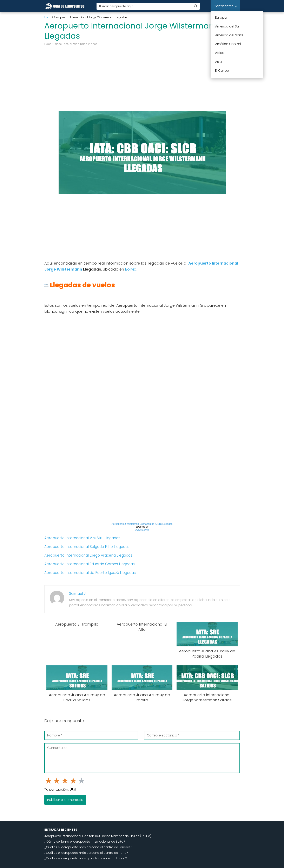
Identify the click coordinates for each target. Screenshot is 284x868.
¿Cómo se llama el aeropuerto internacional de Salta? (85, 842)
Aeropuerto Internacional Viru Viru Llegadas (82, 538)
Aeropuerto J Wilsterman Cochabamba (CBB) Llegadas (142, 524)
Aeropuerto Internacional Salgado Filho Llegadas (87, 547)
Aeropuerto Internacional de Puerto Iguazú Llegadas (90, 573)
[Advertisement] (142, 78)
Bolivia (131, 269)
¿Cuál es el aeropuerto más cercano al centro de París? (86, 853)
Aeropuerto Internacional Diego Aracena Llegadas (88, 555)
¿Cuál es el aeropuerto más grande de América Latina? (86, 858)
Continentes (224, 6)
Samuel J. (78, 593)
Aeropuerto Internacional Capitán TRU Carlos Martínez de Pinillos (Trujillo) (98, 836)
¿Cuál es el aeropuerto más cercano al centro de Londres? (88, 847)
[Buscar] (196, 6)
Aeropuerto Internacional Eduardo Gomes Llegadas (90, 564)
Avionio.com (142, 530)
